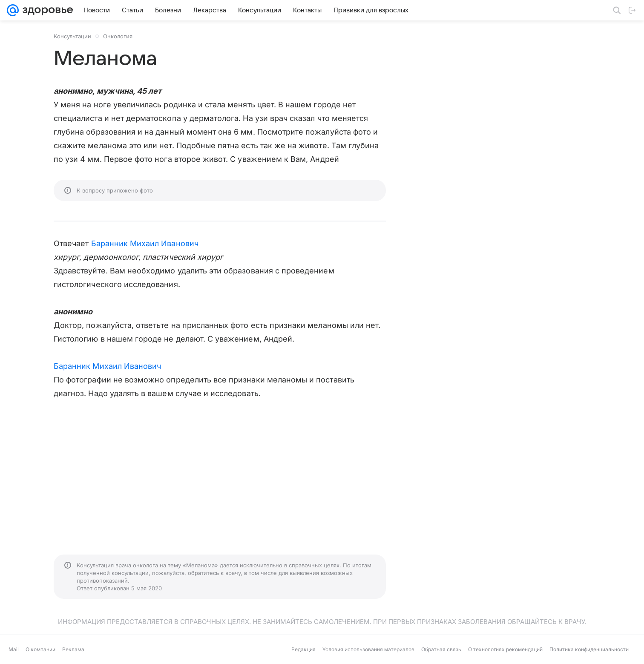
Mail (14, 649)
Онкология (118, 36)
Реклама (73, 649)
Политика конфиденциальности (589, 649)
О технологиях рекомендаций (505, 649)
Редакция (303, 649)
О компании (40, 649)
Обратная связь (441, 649)
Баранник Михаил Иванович (145, 243)
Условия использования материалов (368, 649)
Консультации (72, 36)
